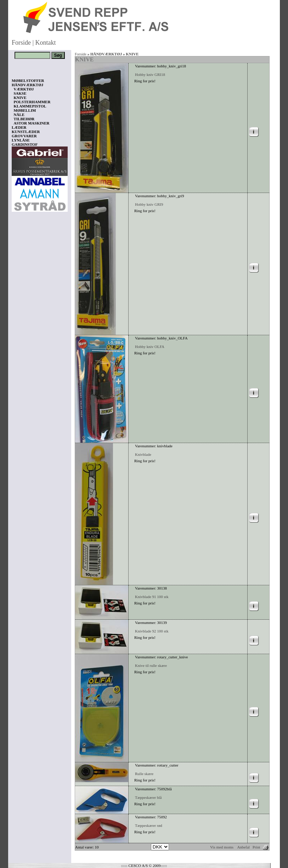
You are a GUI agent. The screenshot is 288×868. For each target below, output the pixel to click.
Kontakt (46, 43)
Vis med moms (222, 847)
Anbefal (243, 847)
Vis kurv (21, 826)
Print (256, 847)
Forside (21, 43)
